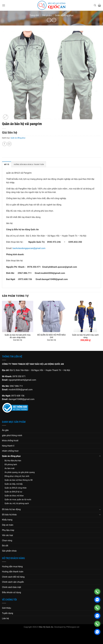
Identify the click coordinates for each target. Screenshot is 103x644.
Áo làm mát (10, 468)
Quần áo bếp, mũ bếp (14, 484)
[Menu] (4, 5)
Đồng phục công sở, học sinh (17, 476)
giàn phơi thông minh (12, 435)
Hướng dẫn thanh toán (13, 572)
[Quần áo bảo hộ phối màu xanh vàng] (85, 316)
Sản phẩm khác (9, 551)
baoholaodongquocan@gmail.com (29, 248)
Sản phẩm (47, 15)
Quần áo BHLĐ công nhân (16, 488)
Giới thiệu (7, 608)
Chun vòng (7, 540)
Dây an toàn (8, 525)
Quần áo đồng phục (64, 15)
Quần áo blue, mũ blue (14, 496)
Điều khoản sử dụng (11, 592)
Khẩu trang (7, 520)
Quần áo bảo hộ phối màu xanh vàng (85, 336)
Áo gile (5, 430)
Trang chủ (34, 15)
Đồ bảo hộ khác (9, 515)
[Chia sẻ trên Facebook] (4, 144)
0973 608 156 (18, 396)
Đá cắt (5, 546)
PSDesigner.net (73, 627)
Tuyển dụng (8, 613)
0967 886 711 (16, 386)
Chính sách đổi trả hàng (13, 577)
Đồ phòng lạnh (11, 465)
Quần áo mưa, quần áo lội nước (18, 500)
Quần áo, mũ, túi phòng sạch (17, 503)
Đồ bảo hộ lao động (11, 509)
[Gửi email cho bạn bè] (9, 144)
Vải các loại (7, 535)
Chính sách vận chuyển (13, 582)
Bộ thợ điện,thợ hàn (13, 461)
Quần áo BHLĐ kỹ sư (13, 492)
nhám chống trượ (10, 451)
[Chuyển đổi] (100, 456)
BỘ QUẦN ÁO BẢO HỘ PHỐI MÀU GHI (51, 336)
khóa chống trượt (10, 441)
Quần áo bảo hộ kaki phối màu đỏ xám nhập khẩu (18, 336)
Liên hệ (5, 618)
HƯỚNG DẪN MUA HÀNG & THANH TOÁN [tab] (29, 164)
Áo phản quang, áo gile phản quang (20, 472)
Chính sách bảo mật (12, 587)
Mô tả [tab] (7, 164)
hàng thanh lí (8, 446)
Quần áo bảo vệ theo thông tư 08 (19, 480)
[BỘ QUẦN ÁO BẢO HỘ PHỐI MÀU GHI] (51, 316)
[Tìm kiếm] (95, 5)
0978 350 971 (19, 376)
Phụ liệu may (8, 530)
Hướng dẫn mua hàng (12, 567)
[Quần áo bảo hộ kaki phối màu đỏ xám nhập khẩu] (18, 316)
